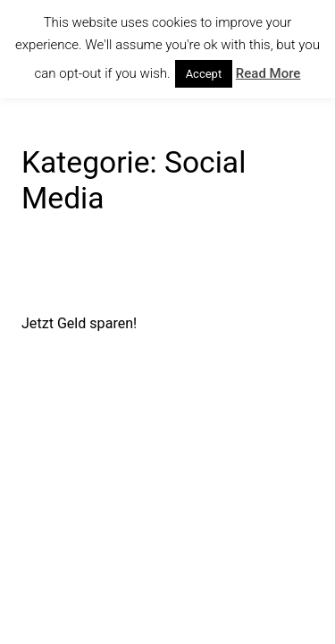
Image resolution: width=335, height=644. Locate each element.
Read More (268, 73)
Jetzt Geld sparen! (79, 323)
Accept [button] (204, 74)
